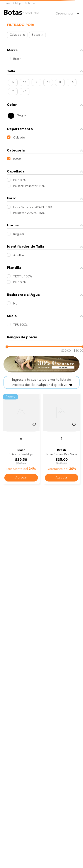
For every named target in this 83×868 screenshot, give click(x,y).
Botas (32, 3)
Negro (21, 115)
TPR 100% (20, 325)
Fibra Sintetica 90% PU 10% (33, 207)
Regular (19, 234)
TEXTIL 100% (23, 277)
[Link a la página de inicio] (7, 4)
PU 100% (20, 180)
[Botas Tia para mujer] (21, 438)
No (15, 304)
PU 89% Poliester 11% (29, 186)
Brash (17, 59)
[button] (45, 26)
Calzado (15, 35)
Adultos (19, 255)
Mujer (19, 3)
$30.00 (66, 351)
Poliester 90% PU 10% (29, 213)
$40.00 (77, 351)
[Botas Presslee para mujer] (62, 438)
